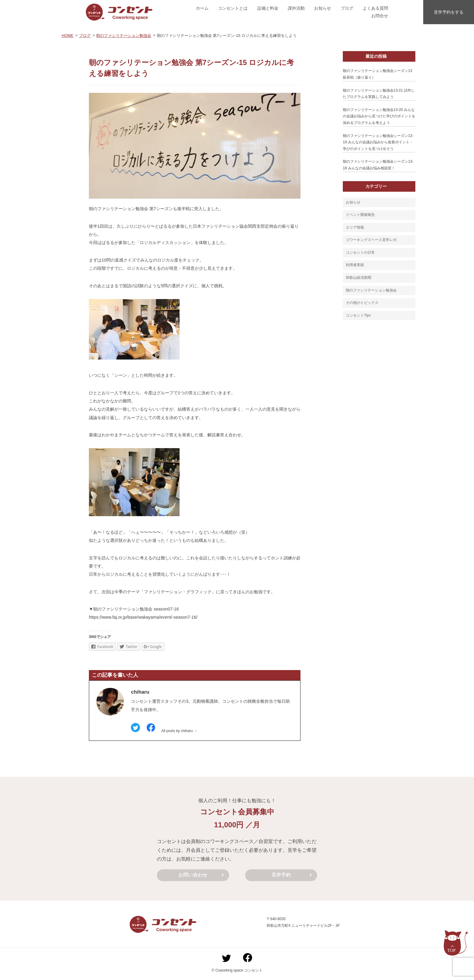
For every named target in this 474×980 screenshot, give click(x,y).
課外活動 (296, 8)
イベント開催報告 (360, 215)
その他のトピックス (362, 303)
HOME (68, 36)
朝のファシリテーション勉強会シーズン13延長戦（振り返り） (377, 74)
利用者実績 (355, 265)
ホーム (202, 8)
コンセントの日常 (360, 252)
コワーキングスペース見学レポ (371, 240)
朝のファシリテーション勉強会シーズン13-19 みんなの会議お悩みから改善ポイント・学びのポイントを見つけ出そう (378, 142)
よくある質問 (375, 8)
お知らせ (323, 8)
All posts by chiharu (179, 731)
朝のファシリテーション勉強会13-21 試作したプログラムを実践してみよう (379, 94)
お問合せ (380, 16)
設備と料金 (268, 8)
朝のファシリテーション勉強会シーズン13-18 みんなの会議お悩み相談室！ (378, 165)
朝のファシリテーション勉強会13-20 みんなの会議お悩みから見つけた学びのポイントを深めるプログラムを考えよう (379, 116)
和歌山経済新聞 (359, 278)
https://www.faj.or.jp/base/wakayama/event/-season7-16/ (143, 617)
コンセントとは (233, 8)
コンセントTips (358, 315)
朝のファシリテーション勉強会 (124, 36)
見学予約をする (449, 12)
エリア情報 (355, 227)
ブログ (347, 8)
